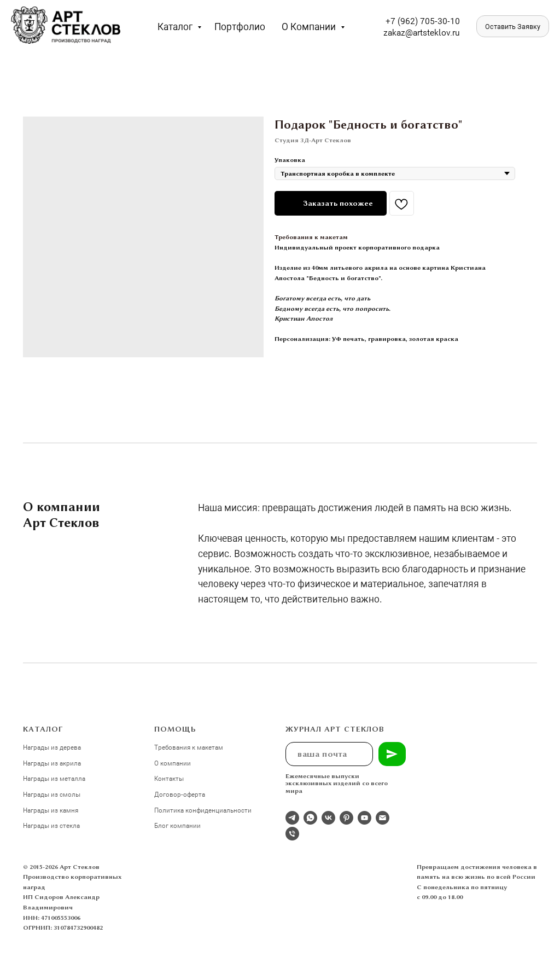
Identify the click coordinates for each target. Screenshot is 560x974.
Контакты (169, 778)
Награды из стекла (51, 825)
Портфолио (240, 26)
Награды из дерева (52, 747)
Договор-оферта (180, 794)
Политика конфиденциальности (203, 810)
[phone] (292, 834)
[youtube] (364, 818)
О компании (310, 26)
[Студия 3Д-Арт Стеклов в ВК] (328, 818)
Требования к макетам (311, 237)
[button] (513, 26)
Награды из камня (51, 810)
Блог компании (177, 825)
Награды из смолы (52, 794)
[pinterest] (346, 818)
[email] (383, 818)
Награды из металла (54, 778)
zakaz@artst (407, 32)
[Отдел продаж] (292, 818)
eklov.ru (445, 32)
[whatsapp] (310, 818)
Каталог (176, 26)
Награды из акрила (52, 763)
